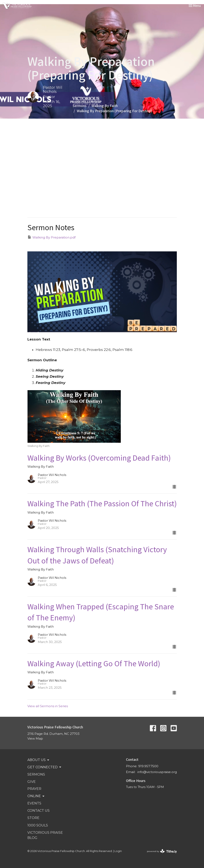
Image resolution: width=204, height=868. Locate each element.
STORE (33, 818)
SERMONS (36, 774)
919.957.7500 (148, 766)
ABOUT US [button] (39, 760)
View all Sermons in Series (48, 706)
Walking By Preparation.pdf (51, 237)
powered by (162, 851)
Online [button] (36, 796)
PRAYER (34, 789)
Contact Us (38, 811)
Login (118, 851)
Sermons (80, 106)
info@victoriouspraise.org (157, 772)
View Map (35, 738)
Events (34, 803)
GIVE (32, 782)
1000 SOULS (38, 825)
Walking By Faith (105, 106)
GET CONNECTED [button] (45, 767)
